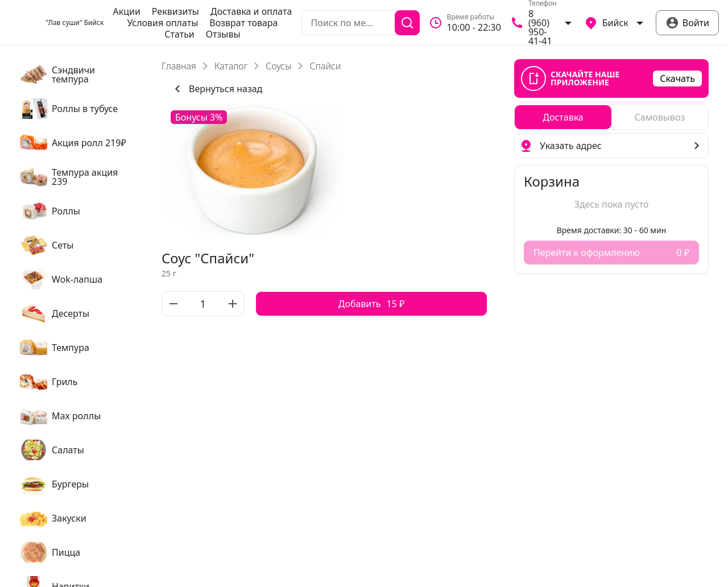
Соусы (278, 66)
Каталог (231, 66)
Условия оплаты (162, 23)
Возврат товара (243, 23)
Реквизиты (175, 11)
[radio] (563, 117)
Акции (126, 11)
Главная (179, 66)
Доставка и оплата (251, 11)
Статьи (179, 34)
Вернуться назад (216, 89)
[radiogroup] (611, 117)
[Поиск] (407, 23)
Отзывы (223, 34)
